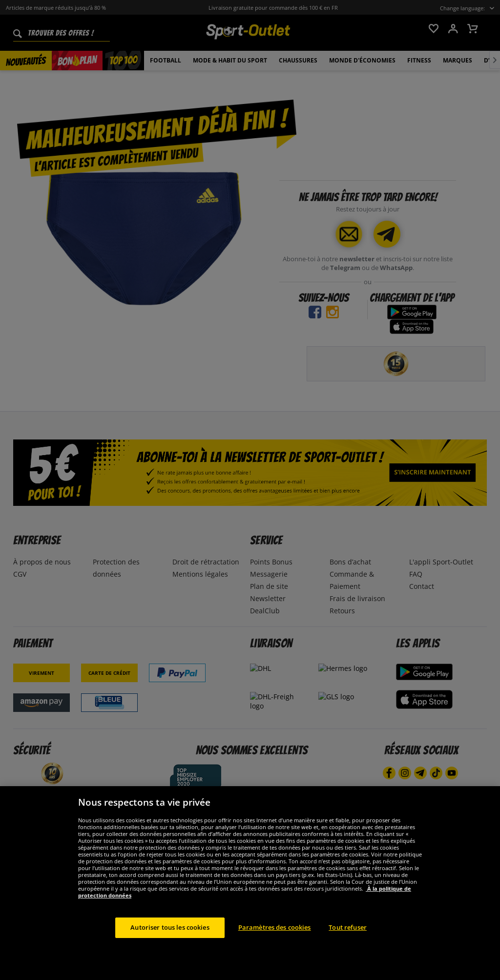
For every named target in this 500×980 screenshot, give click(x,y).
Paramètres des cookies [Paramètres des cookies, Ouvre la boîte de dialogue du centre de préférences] (275, 938)
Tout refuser (348, 938)
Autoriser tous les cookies (170, 938)
